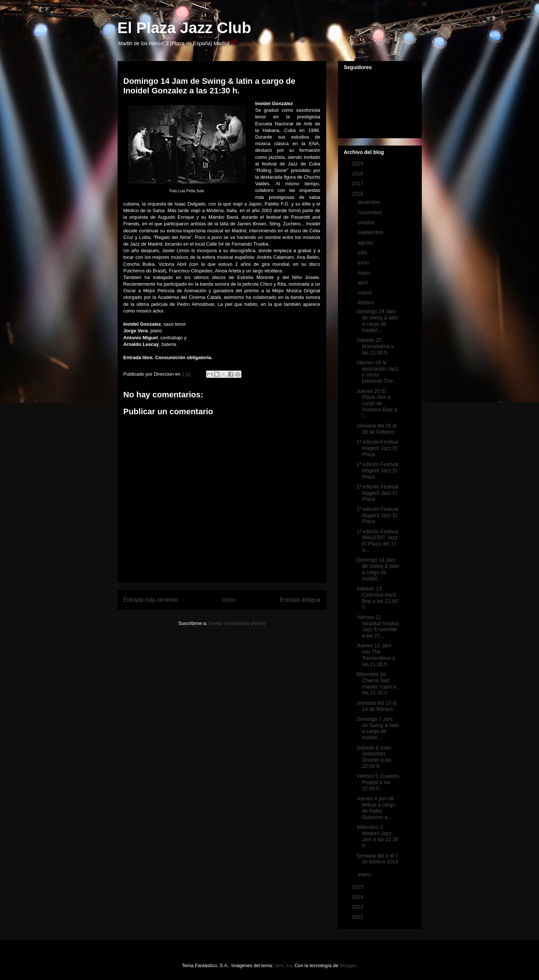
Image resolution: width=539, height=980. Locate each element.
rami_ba (283, 965)
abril (363, 283)
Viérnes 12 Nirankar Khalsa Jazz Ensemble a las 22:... (378, 626)
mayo (365, 273)
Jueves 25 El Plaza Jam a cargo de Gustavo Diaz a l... (377, 403)
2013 (358, 907)
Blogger (348, 965)
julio (363, 253)
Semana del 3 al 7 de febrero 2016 (377, 859)
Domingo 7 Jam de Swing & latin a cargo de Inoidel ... (378, 728)
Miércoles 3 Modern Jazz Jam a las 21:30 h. (377, 836)
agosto (366, 243)
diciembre (370, 202)
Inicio (229, 600)
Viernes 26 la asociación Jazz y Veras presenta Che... (377, 372)
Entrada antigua (300, 600)
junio (364, 262)
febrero (367, 303)
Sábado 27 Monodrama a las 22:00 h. (375, 346)
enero (365, 875)
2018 (358, 174)
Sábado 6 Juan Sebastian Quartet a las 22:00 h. (374, 757)
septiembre (371, 232)
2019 (358, 164)
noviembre (371, 212)
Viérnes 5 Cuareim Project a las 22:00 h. (378, 782)
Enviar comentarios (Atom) (237, 623)
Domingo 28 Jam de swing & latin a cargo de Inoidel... (377, 321)
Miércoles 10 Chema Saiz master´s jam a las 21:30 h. (376, 683)
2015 (358, 887)
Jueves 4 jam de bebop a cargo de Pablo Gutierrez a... (376, 808)
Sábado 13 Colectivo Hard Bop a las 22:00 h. (377, 598)
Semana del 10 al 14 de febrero (376, 706)
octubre (367, 222)
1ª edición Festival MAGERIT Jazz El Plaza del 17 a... (377, 541)
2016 (358, 194)
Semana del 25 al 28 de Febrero (376, 429)
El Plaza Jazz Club (184, 28)
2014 (358, 897)
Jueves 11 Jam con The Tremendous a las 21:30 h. (376, 655)
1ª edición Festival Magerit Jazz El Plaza (377, 448)
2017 (358, 183)
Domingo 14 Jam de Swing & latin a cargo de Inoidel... (378, 569)
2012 (358, 917)
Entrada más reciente (151, 600)
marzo (366, 293)
